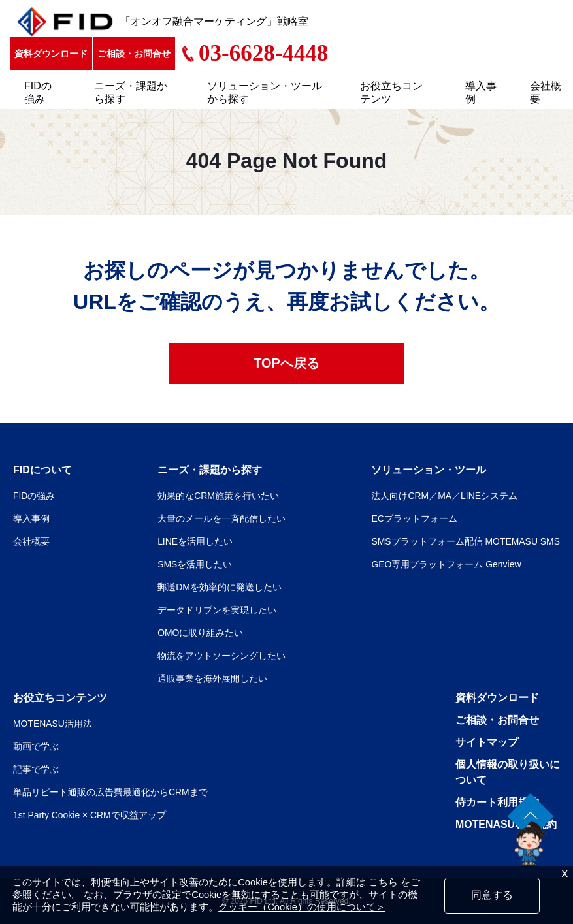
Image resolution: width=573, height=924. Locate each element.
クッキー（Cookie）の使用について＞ (302, 907)
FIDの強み (38, 92)
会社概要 (546, 92)
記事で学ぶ (36, 769)
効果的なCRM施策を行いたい (218, 496)
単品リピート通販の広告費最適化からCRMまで (110, 792)
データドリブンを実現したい (217, 610)
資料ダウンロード (51, 54)
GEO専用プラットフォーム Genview (446, 564)
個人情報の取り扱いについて (508, 772)
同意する (492, 895)
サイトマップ (487, 742)
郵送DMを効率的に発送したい (220, 587)
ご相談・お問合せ (134, 54)
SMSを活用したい (195, 564)
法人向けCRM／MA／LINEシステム (444, 496)
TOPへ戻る (286, 364)
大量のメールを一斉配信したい (221, 518)
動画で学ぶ (36, 746)
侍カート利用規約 (497, 802)
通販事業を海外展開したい (212, 678)
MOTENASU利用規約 (506, 824)
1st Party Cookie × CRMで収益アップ (90, 815)
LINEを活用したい (195, 541)
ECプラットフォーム (414, 518)
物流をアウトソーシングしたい (221, 656)
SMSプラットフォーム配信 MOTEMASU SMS (466, 541)
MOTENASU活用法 (53, 724)
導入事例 (481, 92)
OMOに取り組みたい (200, 633)
